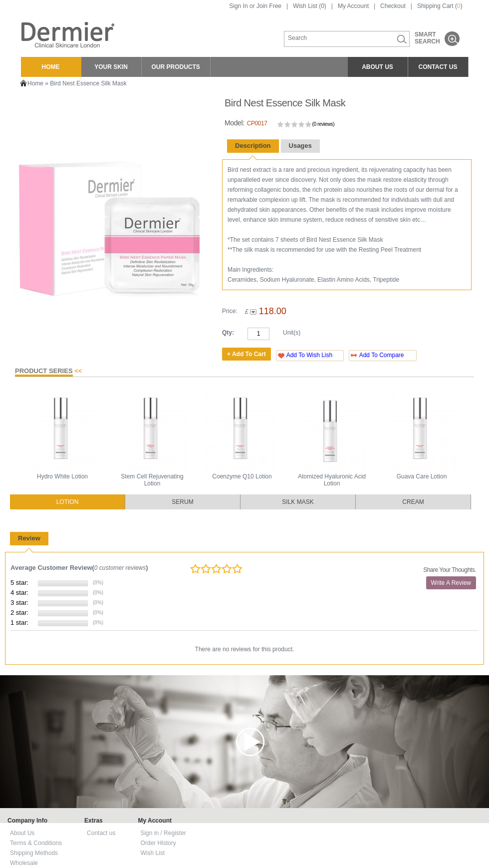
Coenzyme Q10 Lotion (242, 476)
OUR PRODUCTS (176, 67)
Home (35, 83)
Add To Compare (382, 355)
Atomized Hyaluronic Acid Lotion (332, 480)
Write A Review (451, 583)
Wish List (152, 853)
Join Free (269, 6)
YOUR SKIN (111, 67)
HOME (51, 67)
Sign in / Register (163, 833)
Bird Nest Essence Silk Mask (88, 83)
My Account (353, 6)
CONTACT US (438, 67)
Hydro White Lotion (62, 476)
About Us (22, 833)
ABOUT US (377, 67)
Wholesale (24, 863)
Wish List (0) (310, 6)
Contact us (101, 833)
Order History (158, 843)
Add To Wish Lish (310, 355)
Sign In (238, 6)
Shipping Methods (34, 853)
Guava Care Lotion (422, 476)
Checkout (393, 6)
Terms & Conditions (36, 843)
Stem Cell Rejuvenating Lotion (152, 480)
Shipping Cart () (440, 6)
